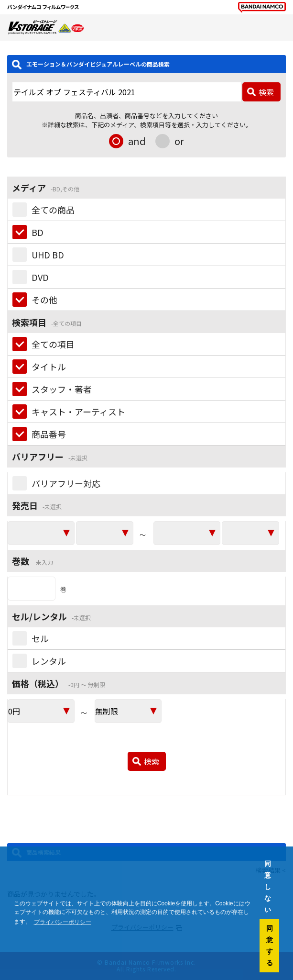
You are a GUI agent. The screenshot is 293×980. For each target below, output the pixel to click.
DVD (40, 277)
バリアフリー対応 (66, 483)
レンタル (49, 661)
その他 (44, 300)
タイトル (49, 367)
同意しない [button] (268, 887)
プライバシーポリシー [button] (63, 922)
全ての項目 (53, 344)
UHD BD (48, 255)
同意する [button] (270, 946)
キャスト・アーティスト (78, 412)
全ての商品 (53, 210)
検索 (266, 92)
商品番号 (49, 434)
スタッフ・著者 (62, 389)
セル (40, 638)
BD (38, 232)
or (179, 141)
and (137, 141)
